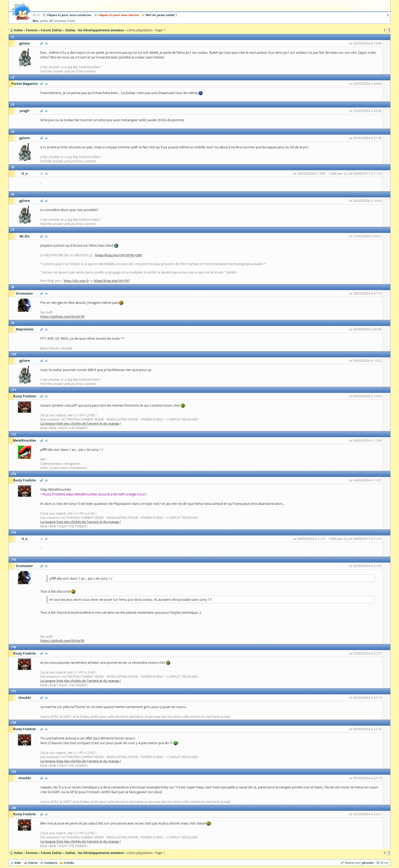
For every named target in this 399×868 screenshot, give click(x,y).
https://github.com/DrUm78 (62, 317)
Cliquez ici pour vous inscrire (119, 15)
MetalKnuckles (24, 440)
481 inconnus (57, 21)
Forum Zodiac (51, 853)
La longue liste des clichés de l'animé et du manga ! (80, 424)
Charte (33, 863)
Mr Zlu (24, 236)
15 (14, 560)
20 (14, 808)
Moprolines (25, 329)
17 (14, 691)
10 (14, 354)
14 (14, 532)
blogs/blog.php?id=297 (112, 281)
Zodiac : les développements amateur (95, 853)
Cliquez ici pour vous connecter (69, 15)
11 (14, 390)
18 (14, 723)
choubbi (25, 698)
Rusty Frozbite (24, 396)
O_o (24, 174)
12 (14, 434)
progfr (25, 111)
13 (14, 474)
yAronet (368, 863)
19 (14, 772)
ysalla (44, 21)
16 (14, 647)
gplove (24, 43)
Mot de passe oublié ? (161, 15)
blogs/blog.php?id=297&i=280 (118, 255)
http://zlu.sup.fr (76, 281)
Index (18, 853)
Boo (35, 21)
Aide (18, 863)
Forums (32, 853)
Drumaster (24, 293)
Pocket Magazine (24, 84)
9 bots (71, 21)
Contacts (51, 863)
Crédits (69, 863)
